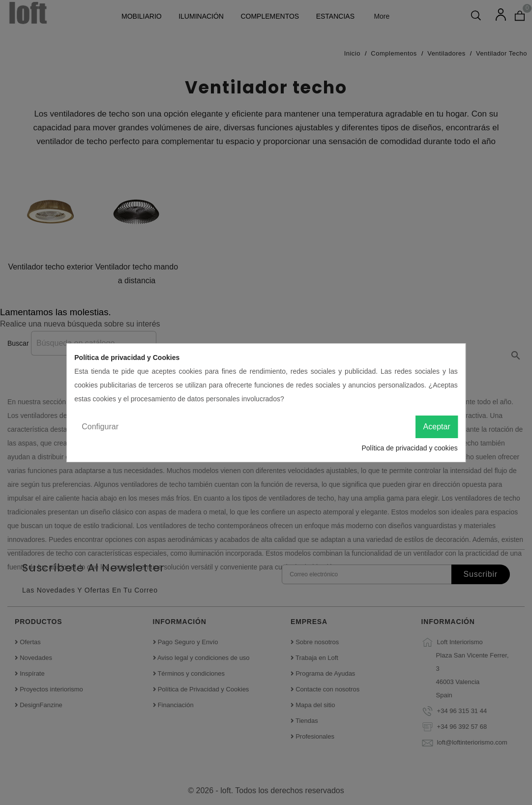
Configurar (100, 427)
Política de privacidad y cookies (409, 448)
